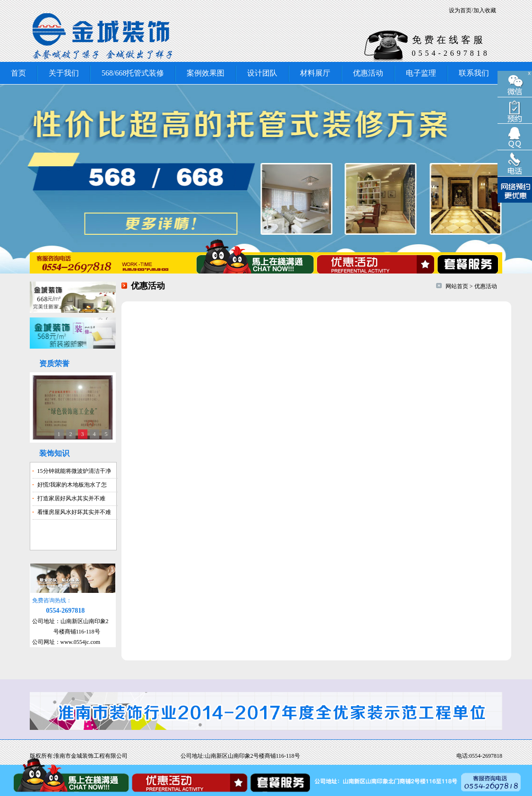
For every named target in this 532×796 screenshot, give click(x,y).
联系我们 (474, 73)
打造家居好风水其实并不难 (71, 498)
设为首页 (460, 10)
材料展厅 (315, 73)
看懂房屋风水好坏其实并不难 (74, 512)
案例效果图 (206, 73)
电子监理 (421, 73)
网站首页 (457, 286)
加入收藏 (485, 10)
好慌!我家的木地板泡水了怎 (72, 485)
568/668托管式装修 (133, 73)
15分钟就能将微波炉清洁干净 (74, 471)
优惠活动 (368, 73)
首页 (18, 73)
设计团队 (262, 73)
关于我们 (64, 73)
